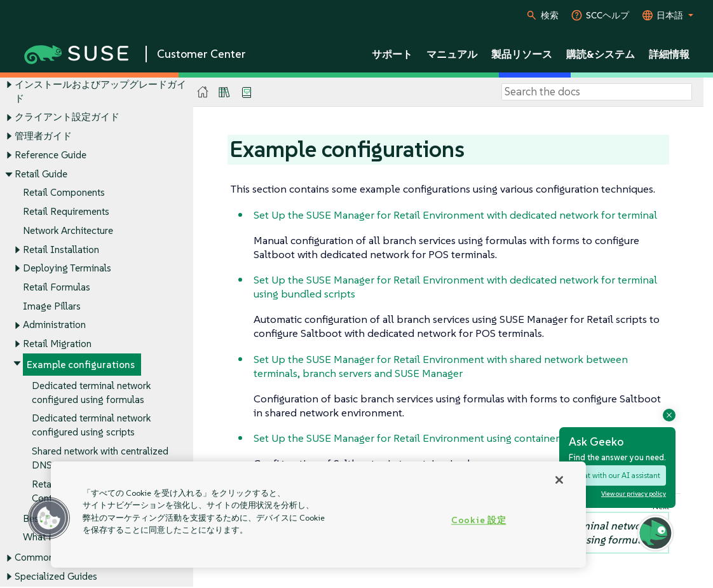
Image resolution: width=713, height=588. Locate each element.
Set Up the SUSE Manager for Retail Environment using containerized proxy (431, 438)
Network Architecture (68, 230)
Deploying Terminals (67, 269)
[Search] (597, 92)
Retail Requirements (66, 211)
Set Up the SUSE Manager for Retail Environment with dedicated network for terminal (455, 215)
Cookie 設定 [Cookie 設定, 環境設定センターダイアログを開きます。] (479, 520)
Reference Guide (51, 155)
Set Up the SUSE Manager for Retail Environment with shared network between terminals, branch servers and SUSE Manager (441, 366)
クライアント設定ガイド (67, 117)
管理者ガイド (43, 136)
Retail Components (64, 193)
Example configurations (81, 365)
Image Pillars (52, 306)
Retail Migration (57, 344)
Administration (54, 325)
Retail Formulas (57, 287)
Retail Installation (61, 250)
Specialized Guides (56, 577)
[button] (49, 518)
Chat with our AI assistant (617, 475)
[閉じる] (559, 480)
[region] (318, 515)
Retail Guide (41, 174)
